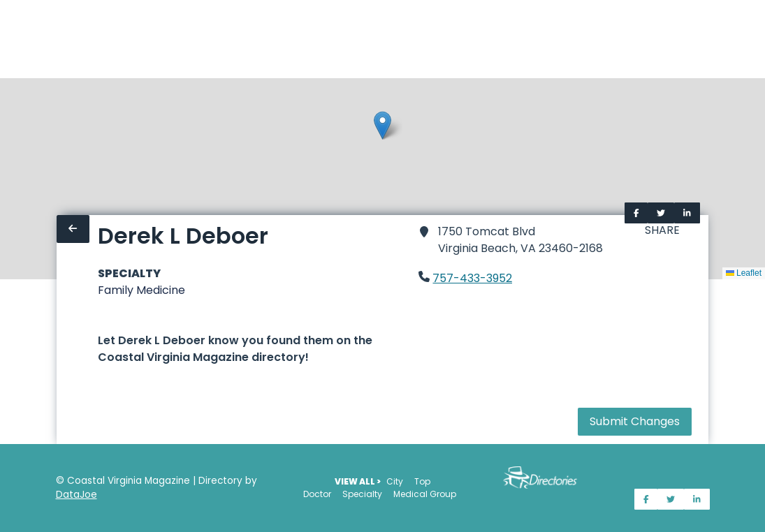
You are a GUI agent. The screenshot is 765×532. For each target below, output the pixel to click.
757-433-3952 (472, 278)
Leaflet (744, 273)
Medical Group (425, 494)
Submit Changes (635, 421)
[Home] (8, 39)
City (395, 481)
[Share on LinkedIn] (687, 213)
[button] (382, 125)
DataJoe (76, 495)
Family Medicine (141, 290)
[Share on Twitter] (661, 213)
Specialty (362, 494)
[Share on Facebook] (636, 213)
